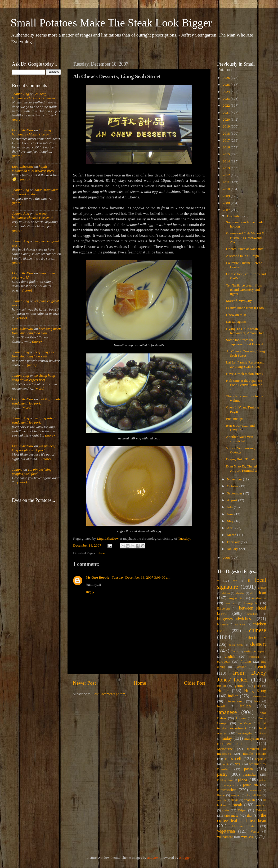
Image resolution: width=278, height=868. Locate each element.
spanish (250, 800)
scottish (221, 800)
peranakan (250, 774)
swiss (226, 810)
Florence (240, 667)
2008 (227, 203)
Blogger (185, 858)
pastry (222, 774)
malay (227, 738)
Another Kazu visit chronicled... (240, 439)
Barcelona (224, 608)
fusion (222, 686)
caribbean (241, 624)
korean (241, 718)
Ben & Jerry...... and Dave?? (240, 428)
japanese (227, 712)
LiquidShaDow (23, 130)
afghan (262, 588)
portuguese (229, 785)
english (230, 656)
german (240, 686)
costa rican (236, 645)
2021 (227, 113)
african (226, 593)
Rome (221, 795)
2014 (227, 161)
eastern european (255, 651)
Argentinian (236, 598)
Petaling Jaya (225, 780)
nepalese (261, 759)
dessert (103, 553)
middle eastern (255, 754)
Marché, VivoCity (239, 301)
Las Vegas (244, 723)
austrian (231, 603)
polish (263, 780)
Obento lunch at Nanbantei (245, 249)
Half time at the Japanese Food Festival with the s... (244, 385)
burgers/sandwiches (234, 619)
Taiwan (261, 810)
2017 (227, 140)
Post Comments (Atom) (109, 694)
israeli (221, 706)
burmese (223, 624)
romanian (256, 790)
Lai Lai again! (236, 322)
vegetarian (226, 831)
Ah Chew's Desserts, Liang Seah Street (245, 353)
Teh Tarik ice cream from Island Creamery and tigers (244, 290)
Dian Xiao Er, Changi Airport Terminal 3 (242, 468)
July (230, 507)
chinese (257, 630)
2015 (227, 154)
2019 (227, 126)
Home (140, 683)
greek (257, 686)
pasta (248, 769)
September (235, 493)
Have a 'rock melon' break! (245, 374)
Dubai (235, 651)
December (235, 216)
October (233, 486)
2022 (227, 105)
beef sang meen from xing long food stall (36, 331)
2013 (227, 168)
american (258, 593)
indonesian (259, 696)
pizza (243, 780)
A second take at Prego (243, 256)
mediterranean (229, 744)
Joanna (17, 469)
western (248, 837)
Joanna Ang (21, 94)
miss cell (233, 759)
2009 (227, 196)
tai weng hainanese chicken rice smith (33, 132)
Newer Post (84, 683)
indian (233, 696)
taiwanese (231, 815)
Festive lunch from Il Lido (245, 308)
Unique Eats (243, 826)
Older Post (195, 683)
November (235, 479)
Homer (223, 691)
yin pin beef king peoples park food (34, 448)
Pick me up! (235, 419)
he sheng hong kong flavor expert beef (33, 378)
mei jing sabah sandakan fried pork (36, 401)
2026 (227, 78)
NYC (238, 764)
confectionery (254, 638)
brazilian (252, 614)
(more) (17, 119)
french (261, 667)
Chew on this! (236, 315)
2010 (227, 189)
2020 (227, 119)
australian (259, 598)
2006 (227, 558)
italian (245, 706)
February (234, 542)
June (231, 514)
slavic (235, 800)
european (224, 662)
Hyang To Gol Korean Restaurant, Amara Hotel (246, 331)
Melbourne (225, 749)
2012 (227, 175)
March (232, 535)
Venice (255, 831)
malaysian (252, 739)
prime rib (250, 785)
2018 (227, 133)
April (231, 528)
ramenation (227, 790)
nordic (226, 764)
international (235, 701)
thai (250, 815)
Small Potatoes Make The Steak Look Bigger (111, 23)
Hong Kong (255, 691)
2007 (227, 210)
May (231, 521)
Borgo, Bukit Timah (240, 459)
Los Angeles (245, 733)
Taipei (242, 810)
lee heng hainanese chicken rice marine (34, 96)
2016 (227, 147)
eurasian (254, 657)
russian (236, 795)
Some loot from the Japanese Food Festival (245, 342)
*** (235, 581)
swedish (261, 805)
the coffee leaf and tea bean (242, 818)
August (232, 500)
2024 (227, 92)
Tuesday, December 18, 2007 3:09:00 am (141, 577)
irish (257, 701)
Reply (90, 592)
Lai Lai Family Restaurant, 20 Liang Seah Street (245, 364)
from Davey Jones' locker (242, 676)
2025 (227, 85)
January (233, 549)
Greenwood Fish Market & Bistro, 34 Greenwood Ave (245, 237)
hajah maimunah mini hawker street (33, 169)
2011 (227, 182)
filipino (246, 662)
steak (238, 805)
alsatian (240, 593)
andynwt (153, 858)
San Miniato (254, 795)
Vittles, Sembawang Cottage (240, 450)
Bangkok (251, 603)
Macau (262, 733)
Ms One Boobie (98, 577)
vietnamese (225, 837)
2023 (227, 99)
